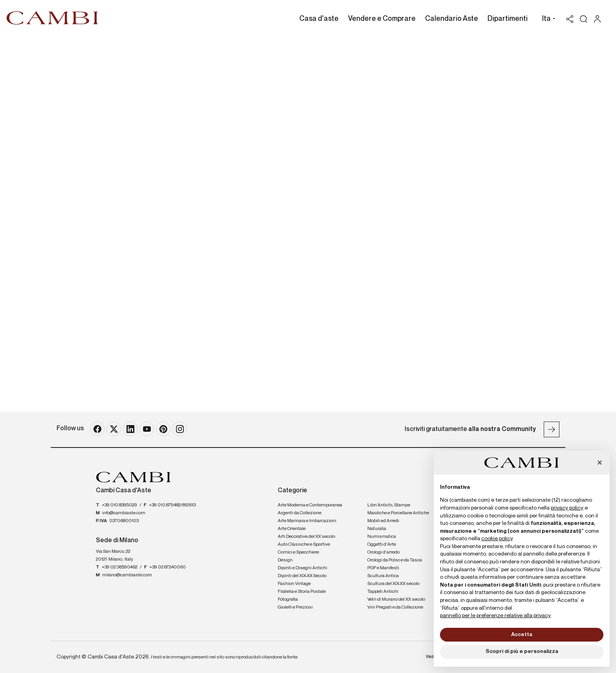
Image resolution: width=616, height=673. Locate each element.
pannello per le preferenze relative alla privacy (495, 616)
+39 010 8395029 (119, 505)
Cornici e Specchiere (298, 552)
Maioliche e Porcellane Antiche (398, 513)
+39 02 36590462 (120, 567)
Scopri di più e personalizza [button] (522, 651)
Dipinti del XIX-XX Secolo (302, 576)
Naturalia (377, 529)
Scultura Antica (383, 576)
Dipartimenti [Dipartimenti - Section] (508, 19)
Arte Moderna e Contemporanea (310, 505)
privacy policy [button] (567, 508)
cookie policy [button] (497, 539)
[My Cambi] (599, 19)
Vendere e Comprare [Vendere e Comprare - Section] (382, 19)
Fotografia (288, 600)
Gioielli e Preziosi (295, 607)
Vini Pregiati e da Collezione (395, 607)
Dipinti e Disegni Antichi (302, 568)
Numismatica (382, 537)
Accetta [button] (522, 634)
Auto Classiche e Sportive (304, 545)
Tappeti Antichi (383, 592)
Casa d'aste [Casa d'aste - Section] (319, 19)
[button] (547, 20)
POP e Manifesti (383, 568)
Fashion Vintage (294, 584)
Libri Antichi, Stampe (389, 505)
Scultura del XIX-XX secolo (393, 584)
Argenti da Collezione (300, 513)
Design (285, 560)
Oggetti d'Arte (382, 545)
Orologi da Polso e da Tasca (395, 560)
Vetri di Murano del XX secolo (396, 600)
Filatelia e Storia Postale (302, 592)
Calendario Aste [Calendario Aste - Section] (452, 19)
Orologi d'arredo (383, 552)
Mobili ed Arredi (383, 521)
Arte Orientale (292, 529)
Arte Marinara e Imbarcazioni (307, 521)
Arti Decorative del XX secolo (306, 537)
